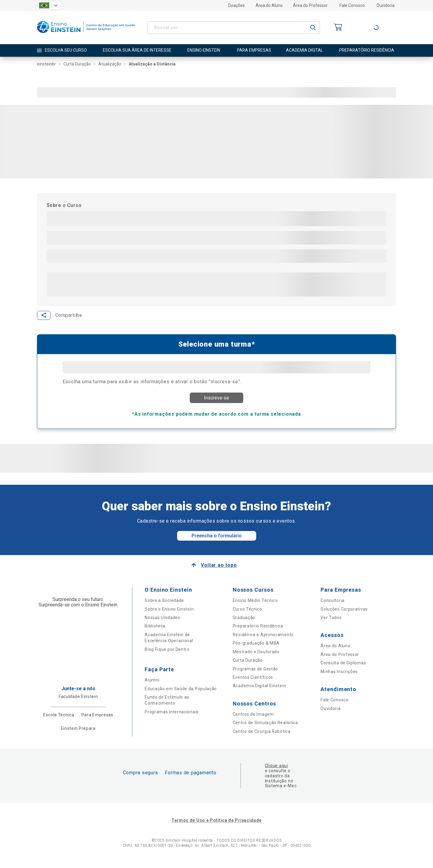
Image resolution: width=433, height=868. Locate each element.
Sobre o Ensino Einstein (169, 614)
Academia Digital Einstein (259, 691)
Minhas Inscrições (339, 677)
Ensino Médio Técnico (255, 606)
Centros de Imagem (253, 720)
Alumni (152, 685)
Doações (236, 5)
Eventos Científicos (253, 683)
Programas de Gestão (255, 674)
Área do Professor (310, 5)
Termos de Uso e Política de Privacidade (216, 826)
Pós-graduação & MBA (256, 648)
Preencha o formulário (217, 541)
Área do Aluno (269, 5)
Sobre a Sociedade (164, 606)
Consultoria (333, 606)
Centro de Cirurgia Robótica (262, 736)
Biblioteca (155, 631)
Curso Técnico (247, 614)
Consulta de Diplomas (343, 668)
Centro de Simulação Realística (265, 728)
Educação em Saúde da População (181, 694)
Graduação (244, 623)
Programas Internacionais (172, 717)
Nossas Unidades (163, 623)
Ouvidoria (385, 5)
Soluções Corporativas (344, 614)
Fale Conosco (352, 5)
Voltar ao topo (219, 571)
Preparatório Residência (258, 631)
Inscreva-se (216, 400)
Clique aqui (276, 771)
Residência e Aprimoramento (263, 640)
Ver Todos (331, 623)
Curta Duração (248, 666)
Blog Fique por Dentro (167, 654)
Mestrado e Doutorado (256, 657)
